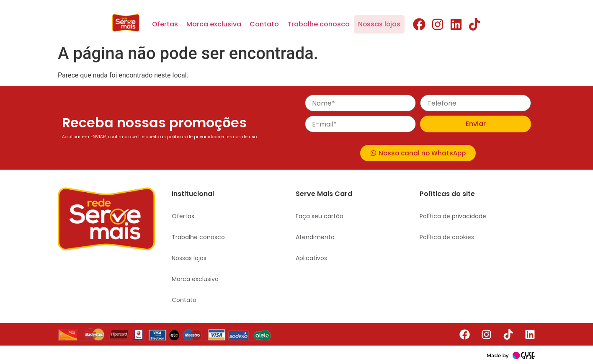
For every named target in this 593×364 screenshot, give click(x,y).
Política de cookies (447, 237)
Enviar (476, 124)
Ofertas (165, 24)
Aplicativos (311, 258)
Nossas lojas (379, 24)
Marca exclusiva (214, 24)
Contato (264, 24)
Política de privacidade (453, 216)
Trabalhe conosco (318, 24)
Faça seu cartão (320, 216)
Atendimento (315, 237)
